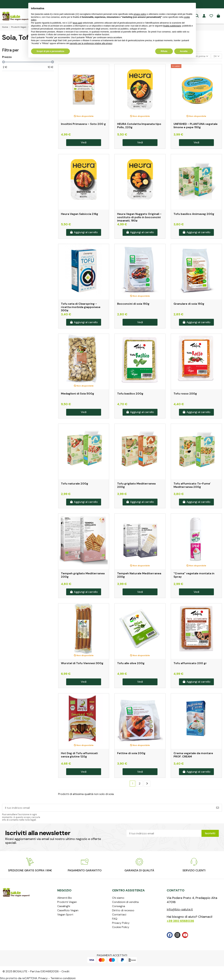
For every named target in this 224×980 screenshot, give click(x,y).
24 (216, 56)
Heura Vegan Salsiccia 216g (80, 214)
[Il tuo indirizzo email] (108, 808)
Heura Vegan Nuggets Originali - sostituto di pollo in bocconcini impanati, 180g (139, 217)
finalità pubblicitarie (172, 26)
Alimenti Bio (65, 898)
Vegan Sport (65, 915)
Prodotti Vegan (67, 902)
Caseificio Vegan (68, 910)
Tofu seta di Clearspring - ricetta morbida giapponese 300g (81, 307)
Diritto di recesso (123, 910)
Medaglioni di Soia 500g (78, 394)
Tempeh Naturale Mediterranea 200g (139, 575)
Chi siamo (118, 898)
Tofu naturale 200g (75, 484)
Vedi (84, 142)
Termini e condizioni (63, 978)
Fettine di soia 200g (131, 753)
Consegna (119, 906)
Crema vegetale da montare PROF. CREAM (193, 755)
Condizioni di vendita (125, 902)
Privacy (43, 978)
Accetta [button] (184, 51)
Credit (65, 971)
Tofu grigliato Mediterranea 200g (136, 485)
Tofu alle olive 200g (131, 663)
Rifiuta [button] (164, 51)
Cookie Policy (121, 927)
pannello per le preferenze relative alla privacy (91, 43)
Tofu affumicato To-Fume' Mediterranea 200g (192, 485)
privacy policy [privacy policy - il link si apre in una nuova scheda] (140, 14)
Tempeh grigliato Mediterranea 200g (83, 575)
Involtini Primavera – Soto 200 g (83, 124)
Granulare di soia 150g (189, 304)
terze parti (77, 23)
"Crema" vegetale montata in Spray (194, 575)
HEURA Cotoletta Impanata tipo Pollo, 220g (139, 126)
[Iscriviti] (218, 808)
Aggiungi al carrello (84, 232)
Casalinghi (64, 906)
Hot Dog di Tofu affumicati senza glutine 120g (79, 755)
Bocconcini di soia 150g (133, 304)
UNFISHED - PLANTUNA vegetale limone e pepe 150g (196, 126)
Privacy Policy (121, 923)
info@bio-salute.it (180, 909)
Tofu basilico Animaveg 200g (194, 214)
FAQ (115, 919)
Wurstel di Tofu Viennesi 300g (82, 663)
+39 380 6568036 (180, 921)
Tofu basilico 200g (130, 394)
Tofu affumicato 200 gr (190, 663)
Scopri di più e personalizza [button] (50, 51)
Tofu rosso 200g (185, 394)
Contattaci (119, 915)
